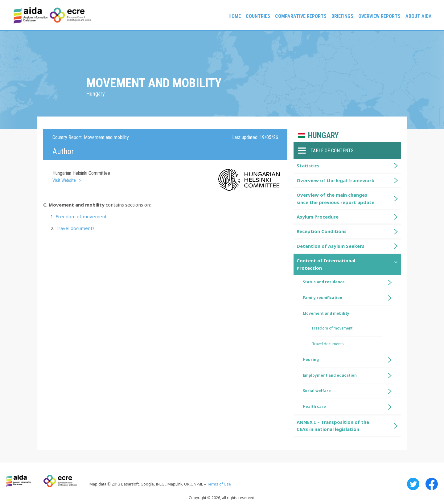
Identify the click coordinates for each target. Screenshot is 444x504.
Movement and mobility (326, 313)
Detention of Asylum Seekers (331, 246)
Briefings (342, 16)
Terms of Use (219, 484)
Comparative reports (301, 16)
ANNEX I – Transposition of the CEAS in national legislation (333, 426)
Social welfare (317, 391)
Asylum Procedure (318, 217)
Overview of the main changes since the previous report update (335, 198)
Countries (258, 16)
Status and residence (324, 282)
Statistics (308, 166)
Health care (314, 406)
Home (235, 16)
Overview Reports (379, 16)
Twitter (413, 484)
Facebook (432, 484)
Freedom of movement (81, 216)
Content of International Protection (326, 264)
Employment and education (330, 375)
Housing (311, 360)
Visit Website (64, 180)
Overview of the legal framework (335, 180)
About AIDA (419, 16)
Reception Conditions (322, 231)
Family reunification (323, 298)
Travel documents (75, 228)
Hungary (323, 135)
